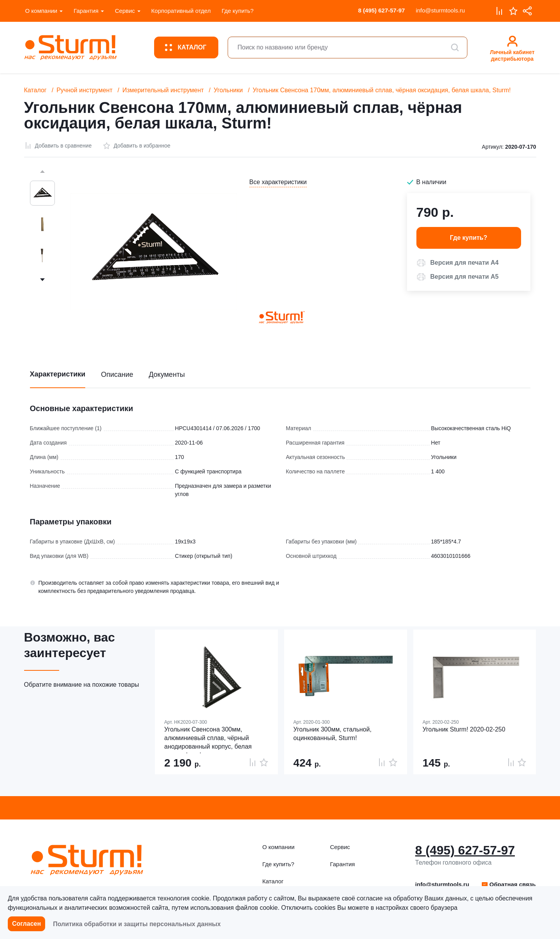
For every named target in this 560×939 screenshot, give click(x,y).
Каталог (35, 90)
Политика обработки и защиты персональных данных (137, 924)
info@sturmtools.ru (440, 10)
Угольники (228, 90)
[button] (458, 263)
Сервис (125, 11)
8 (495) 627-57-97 (381, 10)
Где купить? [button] (469, 238)
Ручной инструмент (84, 90)
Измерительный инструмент (163, 90)
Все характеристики (278, 182)
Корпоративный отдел (181, 11)
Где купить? (237, 11)
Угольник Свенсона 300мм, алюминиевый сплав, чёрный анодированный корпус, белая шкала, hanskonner (208, 740)
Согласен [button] (26, 924)
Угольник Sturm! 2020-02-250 (464, 729)
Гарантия (86, 11)
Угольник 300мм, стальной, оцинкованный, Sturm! (333, 734)
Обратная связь (508, 884)
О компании (41, 11)
